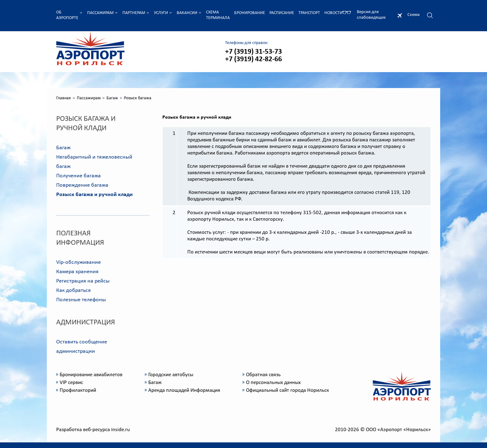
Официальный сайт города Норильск (288, 390)
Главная (64, 98)
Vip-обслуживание (79, 262)
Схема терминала (218, 15)
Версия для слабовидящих (371, 15)
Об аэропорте (67, 15)
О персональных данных (273, 383)
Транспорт (309, 13)
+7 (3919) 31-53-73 (253, 52)
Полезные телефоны (81, 300)
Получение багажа (79, 176)
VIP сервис (71, 383)
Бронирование (250, 13)
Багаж (112, 98)
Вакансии (187, 13)
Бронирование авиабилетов (91, 375)
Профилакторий (78, 390)
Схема (413, 15)
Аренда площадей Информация (184, 390)
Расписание (282, 13)
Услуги (161, 13)
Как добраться (74, 290)
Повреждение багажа (82, 185)
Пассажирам (100, 13)
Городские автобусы (171, 375)
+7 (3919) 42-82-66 (253, 59)
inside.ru (121, 430)
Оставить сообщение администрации (82, 347)
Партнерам (134, 13)
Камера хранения (77, 272)
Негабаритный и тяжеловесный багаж (94, 162)
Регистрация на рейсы (83, 281)
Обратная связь (263, 375)
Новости (333, 13)
